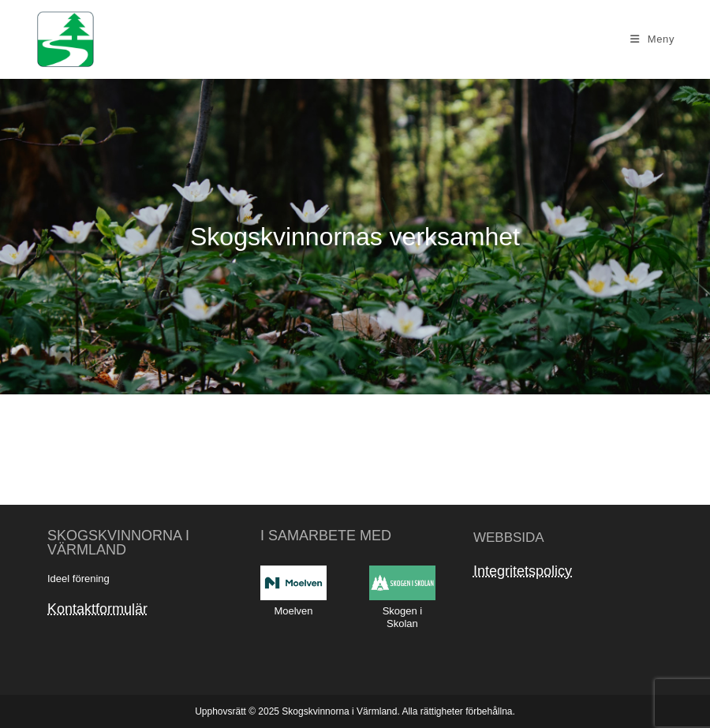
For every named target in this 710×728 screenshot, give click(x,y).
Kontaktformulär (97, 609)
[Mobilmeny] (652, 39)
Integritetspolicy (523, 571)
